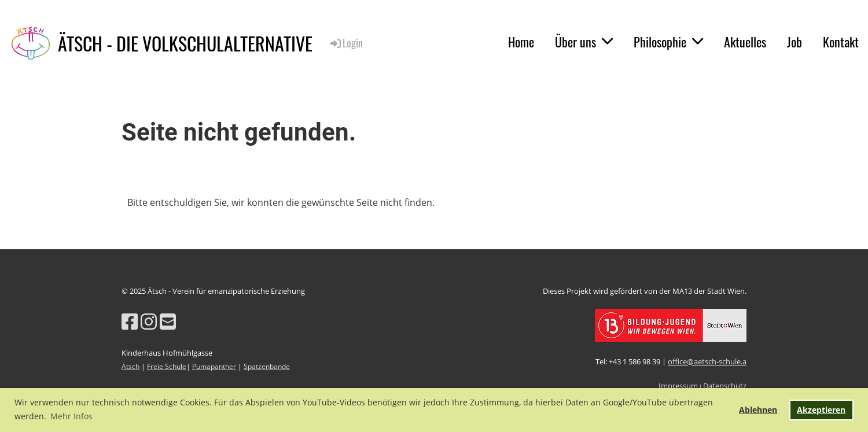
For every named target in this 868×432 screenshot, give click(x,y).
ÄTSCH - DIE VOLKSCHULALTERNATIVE (185, 44)
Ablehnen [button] (758, 410)
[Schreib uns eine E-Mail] (168, 321)
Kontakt (841, 42)
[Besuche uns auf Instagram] (149, 321)
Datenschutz (725, 386)
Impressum (678, 386)
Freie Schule (167, 366)
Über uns (584, 42)
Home (521, 42)
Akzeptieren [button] (821, 410)
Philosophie (668, 42)
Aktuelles (745, 42)
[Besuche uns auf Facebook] (130, 321)
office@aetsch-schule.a (707, 361)
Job (795, 42)
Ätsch (130, 366)
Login (346, 43)
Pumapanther (214, 366)
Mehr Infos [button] (71, 416)
